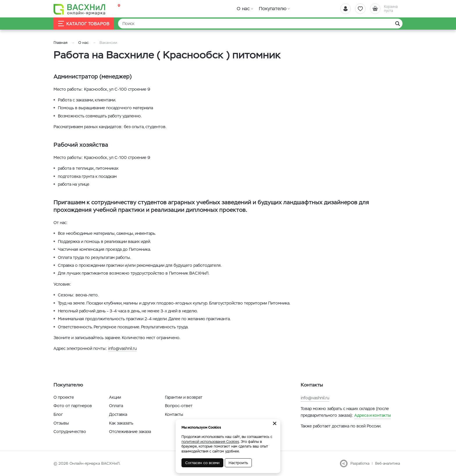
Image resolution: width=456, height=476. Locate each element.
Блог (58, 414)
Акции (115, 397)
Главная (60, 43)
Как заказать (121, 423)
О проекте (64, 397)
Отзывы (61, 423)
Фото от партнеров (73, 406)
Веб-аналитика (388, 464)
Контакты (174, 414)
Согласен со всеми (202, 463)
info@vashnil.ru (122, 348)
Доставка (118, 414)
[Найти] (260, 24)
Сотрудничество (70, 432)
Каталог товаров (84, 24)
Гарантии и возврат (184, 397)
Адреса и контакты (373, 415)
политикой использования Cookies (210, 442)
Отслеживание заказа (130, 432)
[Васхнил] (80, 9)
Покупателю (273, 9)
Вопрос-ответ (179, 406)
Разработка (360, 464)
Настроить (238, 463)
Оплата (116, 406)
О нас (243, 9)
